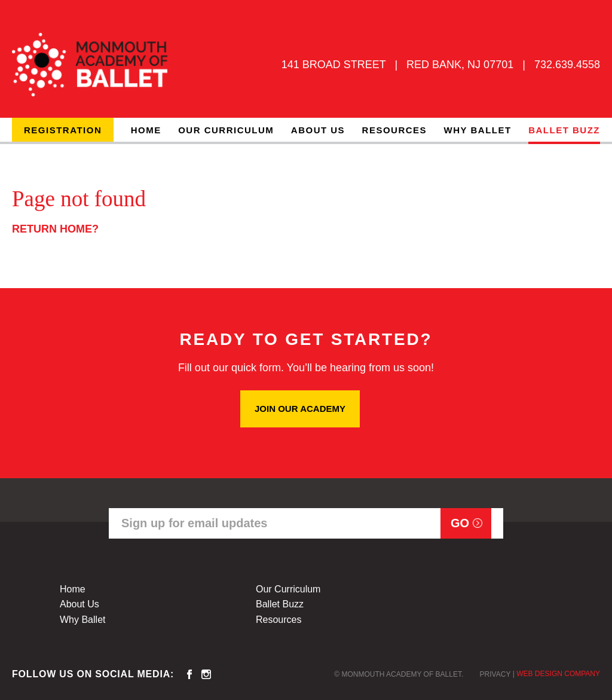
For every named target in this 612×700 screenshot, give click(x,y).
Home (146, 130)
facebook (189, 674)
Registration (63, 130)
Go (460, 523)
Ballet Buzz (564, 130)
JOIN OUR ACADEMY (300, 409)
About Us (318, 130)
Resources (395, 130)
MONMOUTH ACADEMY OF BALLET (90, 65)
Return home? (55, 229)
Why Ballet (478, 130)
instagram (206, 674)
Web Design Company (558, 674)
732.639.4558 (567, 65)
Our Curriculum (226, 130)
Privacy (495, 674)
